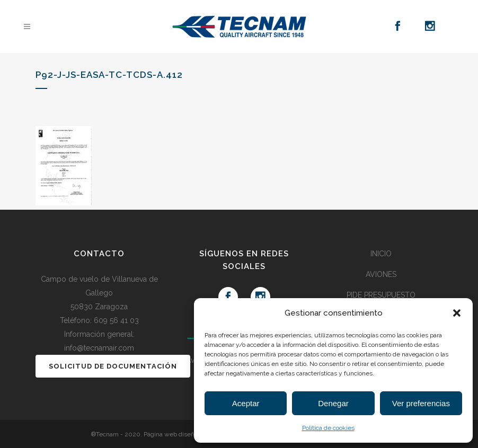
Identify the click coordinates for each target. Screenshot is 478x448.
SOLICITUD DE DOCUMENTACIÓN (113, 366)
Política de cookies (328, 428)
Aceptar (246, 403)
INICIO (381, 254)
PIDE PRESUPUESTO (381, 295)
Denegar (333, 403)
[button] (457, 313)
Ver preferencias (421, 403)
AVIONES (381, 274)
